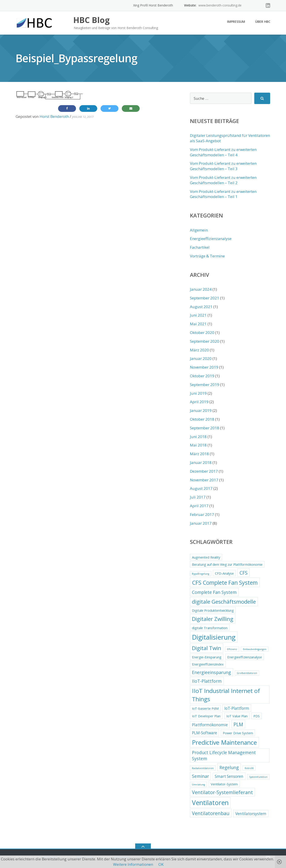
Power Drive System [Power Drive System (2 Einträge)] (238, 733)
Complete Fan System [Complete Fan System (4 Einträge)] (214, 592)
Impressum (236, 22)
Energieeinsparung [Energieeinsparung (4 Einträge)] (211, 672)
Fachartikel (200, 247)
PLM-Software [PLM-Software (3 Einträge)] (204, 733)
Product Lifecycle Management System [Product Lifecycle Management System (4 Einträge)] (224, 755)
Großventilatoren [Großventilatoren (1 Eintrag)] (247, 673)
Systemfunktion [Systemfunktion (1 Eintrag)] (258, 777)
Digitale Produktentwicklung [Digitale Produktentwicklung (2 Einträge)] (213, 610)
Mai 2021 (198, 324)
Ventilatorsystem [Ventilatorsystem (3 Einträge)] (251, 814)
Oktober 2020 (202, 333)
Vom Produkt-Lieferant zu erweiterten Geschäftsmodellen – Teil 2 (223, 180)
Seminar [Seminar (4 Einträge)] (200, 776)
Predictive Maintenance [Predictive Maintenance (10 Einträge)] (224, 742)
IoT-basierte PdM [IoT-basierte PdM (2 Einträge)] (205, 708)
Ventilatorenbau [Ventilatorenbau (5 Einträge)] (211, 813)
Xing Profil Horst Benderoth (153, 5)
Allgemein (199, 230)
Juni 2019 (198, 393)
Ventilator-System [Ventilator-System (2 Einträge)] (224, 784)
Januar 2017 (201, 523)
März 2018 (199, 454)
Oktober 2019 (202, 376)
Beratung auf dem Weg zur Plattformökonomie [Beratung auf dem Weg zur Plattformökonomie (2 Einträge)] (227, 564)
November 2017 (204, 480)
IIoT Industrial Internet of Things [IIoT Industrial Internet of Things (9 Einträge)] (226, 695)
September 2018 (205, 428)
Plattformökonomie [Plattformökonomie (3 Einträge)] (210, 725)
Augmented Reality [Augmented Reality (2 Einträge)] (206, 557)
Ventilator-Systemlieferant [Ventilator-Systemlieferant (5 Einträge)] (222, 792)
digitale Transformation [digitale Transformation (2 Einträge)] (210, 628)
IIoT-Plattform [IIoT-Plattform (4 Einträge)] (207, 681)
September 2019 (205, 385)
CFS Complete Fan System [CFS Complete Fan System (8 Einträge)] (225, 582)
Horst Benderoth (54, 116)
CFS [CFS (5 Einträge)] (244, 573)
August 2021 (201, 307)
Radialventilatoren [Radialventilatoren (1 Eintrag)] (203, 768)
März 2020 (199, 350)
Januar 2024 (201, 289)
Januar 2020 (201, 358)
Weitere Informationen (133, 864)
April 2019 (199, 402)
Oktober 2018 (202, 419)
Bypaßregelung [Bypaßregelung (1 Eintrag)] (201, 574)
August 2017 (201, 488)
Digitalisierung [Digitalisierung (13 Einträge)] (214, 637)
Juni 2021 (198, 315)
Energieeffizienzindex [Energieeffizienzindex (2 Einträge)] (208, 664)
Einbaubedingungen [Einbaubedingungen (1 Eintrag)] (255, 649)
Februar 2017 (202, 514)
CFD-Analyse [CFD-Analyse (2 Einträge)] (224, 573)
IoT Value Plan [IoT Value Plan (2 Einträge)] (237, 716)
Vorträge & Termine (207, 256)
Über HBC (263, 22)
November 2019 (204, 367)
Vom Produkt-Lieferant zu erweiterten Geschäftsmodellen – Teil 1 (223, 194)
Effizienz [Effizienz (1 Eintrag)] (232, 649)
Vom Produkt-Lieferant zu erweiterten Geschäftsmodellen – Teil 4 (223, 152)
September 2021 (205, 298)
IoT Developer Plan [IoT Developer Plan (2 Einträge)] (206, 716)
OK (161, 864)
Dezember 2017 (204, 471)
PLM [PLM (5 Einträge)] (238, 724)
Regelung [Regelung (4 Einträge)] (229, 767)
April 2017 (199, 506)
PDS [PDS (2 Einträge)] (257, 716)
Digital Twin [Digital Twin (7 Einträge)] (207, 648)
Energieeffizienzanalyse (211, 239)
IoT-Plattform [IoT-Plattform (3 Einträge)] (237, 708)
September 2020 (205, 341)
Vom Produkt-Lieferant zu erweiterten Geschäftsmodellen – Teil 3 (223, 166)
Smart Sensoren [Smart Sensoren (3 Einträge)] (229, 776)
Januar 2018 (201, 462)
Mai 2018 (198, 445)
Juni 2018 (198, 437)
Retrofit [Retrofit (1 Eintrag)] (249, 768)
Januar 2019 (201, 410)
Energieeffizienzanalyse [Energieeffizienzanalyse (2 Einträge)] (245, 657)
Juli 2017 (198, 497)
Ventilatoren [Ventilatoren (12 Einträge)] (210, 803)
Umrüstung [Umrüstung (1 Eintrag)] (198, 785)
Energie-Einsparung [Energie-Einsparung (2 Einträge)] (207, 657)
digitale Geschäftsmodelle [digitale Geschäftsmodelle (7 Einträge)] (224, 602)
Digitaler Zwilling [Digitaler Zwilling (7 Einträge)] (213, 619)
